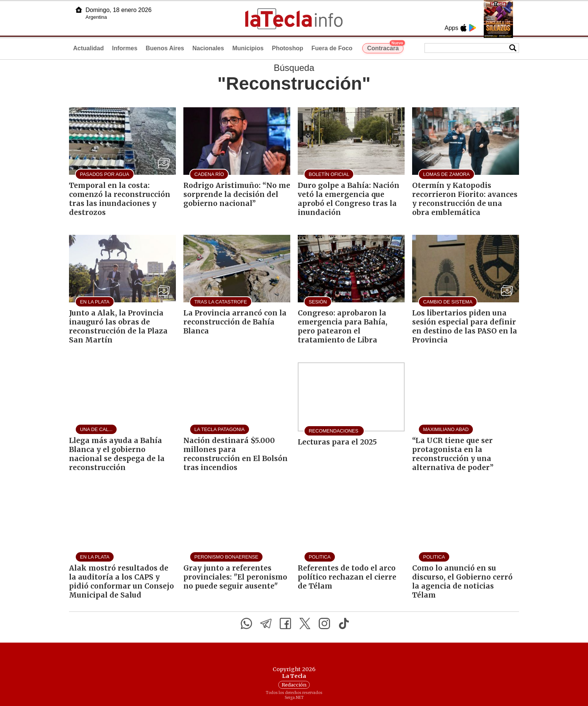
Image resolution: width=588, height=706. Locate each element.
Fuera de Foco (332, 48)
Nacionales (208, 48)
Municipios (248, 48)
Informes (125, 48)
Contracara (385, 47)
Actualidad (88, 48)
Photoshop (288, 48)
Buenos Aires (165, 48)
